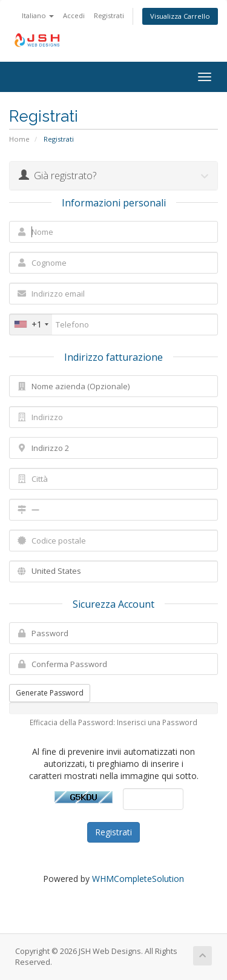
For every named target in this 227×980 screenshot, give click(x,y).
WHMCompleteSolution (138, 879)
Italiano (38, 15)
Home (19, 139)
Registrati (109, 15)
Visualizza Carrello (180, 16)
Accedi (74, 15)
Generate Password (50, 693)
